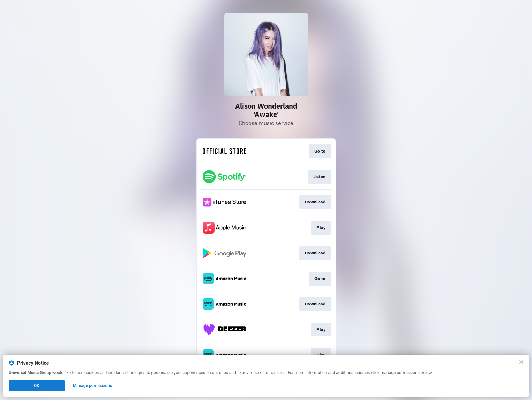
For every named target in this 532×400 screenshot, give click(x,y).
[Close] (521, 362)
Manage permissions (93, 386)
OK (37, 386)
